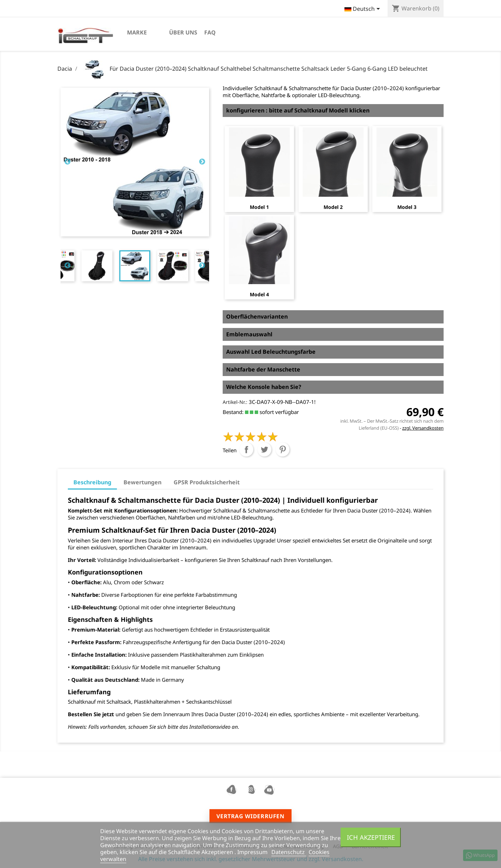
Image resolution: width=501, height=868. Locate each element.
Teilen (246, 449)
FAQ (210, 32)
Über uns (183, 32)
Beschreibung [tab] (92, 482)
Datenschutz (289, 852)
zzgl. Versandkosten (423, 428)
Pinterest (283, 449)
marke (137, 32)
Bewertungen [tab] (142, 482)
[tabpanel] (135, 266)
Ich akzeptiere (371, 837)
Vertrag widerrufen (250, 816)
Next (202, 162)
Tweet (264, 449)
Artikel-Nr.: (235, 402)
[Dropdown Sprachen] (363, 9)
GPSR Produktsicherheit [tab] (207, 482)
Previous (67, 162)
